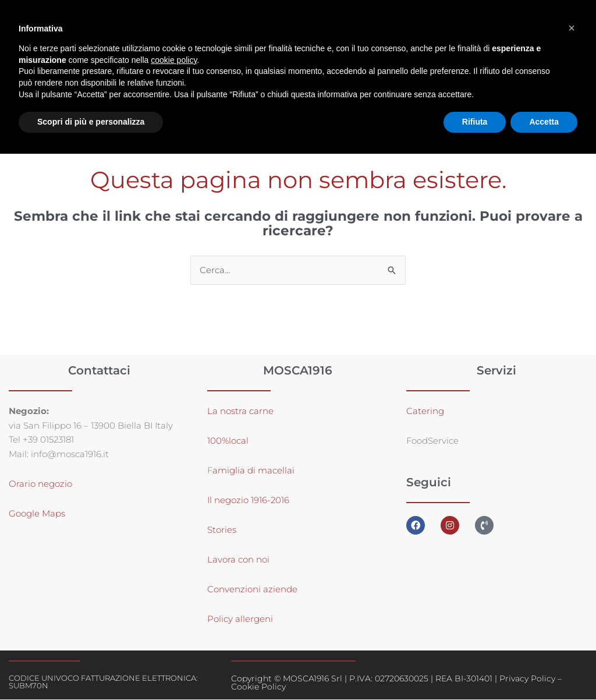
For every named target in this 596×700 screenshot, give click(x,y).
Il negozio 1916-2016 (248, 501)
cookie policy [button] (174, 60)
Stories (222, 530)
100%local (228, 441)
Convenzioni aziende (252, 590)
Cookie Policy (258, 687)
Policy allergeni (240, 619)
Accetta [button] (544, 122)
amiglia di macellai (253, 471)
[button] (572, 28)
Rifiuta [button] (475, 122)
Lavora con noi (238, 560)
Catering (425, 411)
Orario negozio (40, 484)
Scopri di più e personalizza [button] (91, 122)
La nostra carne (242, 411)
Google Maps (37, 514)
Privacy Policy (527, 679)
